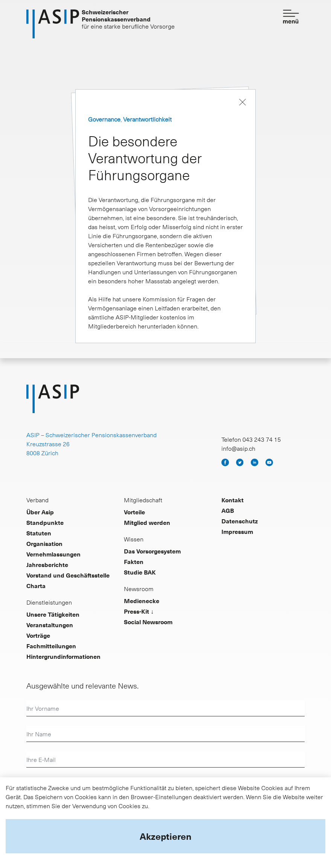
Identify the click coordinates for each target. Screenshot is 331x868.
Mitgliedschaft (143, 500)
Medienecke (142, 600)
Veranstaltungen (50, 625)
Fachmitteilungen (51, 646)
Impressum (237, 531)
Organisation (44, 543)
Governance (104, 119)
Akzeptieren (165, 836)
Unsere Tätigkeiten (53, 614)
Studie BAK (140, 572)
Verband (37, 500)
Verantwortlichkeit (147, 119)
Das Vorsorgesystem (152, 551)
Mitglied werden (147, 522)
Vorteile (134, 512)
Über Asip (40, 512)
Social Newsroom (148, 622)
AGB (228, 510)
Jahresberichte (47, 564)
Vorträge (38, 635)
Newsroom (139, 588)
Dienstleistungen (49, 602)
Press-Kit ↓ (139, 611)
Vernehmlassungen (53, 554)
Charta (36, 585)
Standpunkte (45, 522)
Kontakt (233, 500)
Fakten (134, 561)
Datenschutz (240, 521)
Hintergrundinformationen (63, 656)
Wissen (134, 539)
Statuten (39, 533)
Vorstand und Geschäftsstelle (68, 575)
